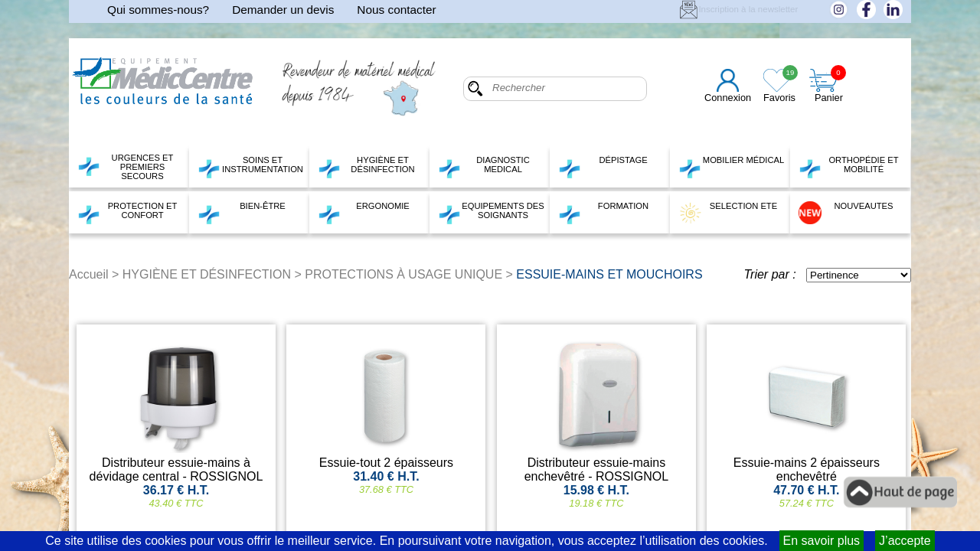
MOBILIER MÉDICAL (731, 167)
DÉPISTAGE (603, 167)
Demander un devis (283, 10)
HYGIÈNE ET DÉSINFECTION (366, 167)
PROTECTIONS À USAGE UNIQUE (403, 274)
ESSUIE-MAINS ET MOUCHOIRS (609, 274)
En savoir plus (822, 541)
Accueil (89, 274)
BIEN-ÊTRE (242, 213)
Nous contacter (396, 10)
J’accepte (905, 541)
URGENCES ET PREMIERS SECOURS (125, 167)
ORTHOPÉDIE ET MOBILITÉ (849, 167)
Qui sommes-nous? (158, 10)
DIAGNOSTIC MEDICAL (484, 167)
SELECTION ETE (728, 213)
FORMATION (603, 213)
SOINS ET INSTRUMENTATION (250, 167)
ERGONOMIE (364, 213)
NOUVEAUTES (846, 213)
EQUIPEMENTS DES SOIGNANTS (491, 213)
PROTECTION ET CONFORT (127, 213)
